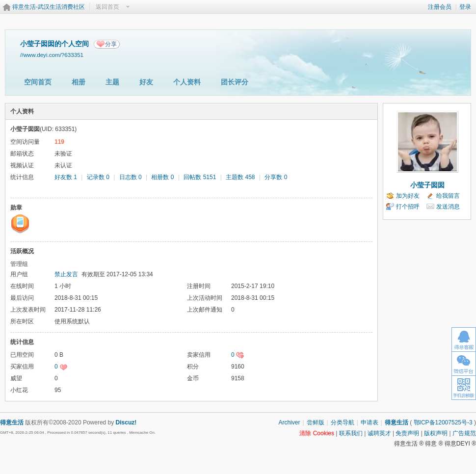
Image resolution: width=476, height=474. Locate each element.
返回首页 (107, 7)
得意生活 (397, 422)
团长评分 (235, 82)
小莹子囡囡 (427, 185)
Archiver (289, 422)
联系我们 (351, 433)
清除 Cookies (317, 433)
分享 (111, 44)
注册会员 (440, 7)
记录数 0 (98, 177)
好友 (146, 82)
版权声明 (436, 433)
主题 (112, 82)
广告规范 (464, 433)
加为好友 (408, 196)
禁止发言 (66, 274)
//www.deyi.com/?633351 (52, 55)
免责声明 (407, 433)
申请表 (370, 422)
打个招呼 (408, 207)
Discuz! (126, 422)
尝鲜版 (316, 422)
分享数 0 (276, 177)
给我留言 (448, 196)
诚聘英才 (379, 433)
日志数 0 (131, 177)
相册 (79, 82)
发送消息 (448, 207)
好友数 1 (66, 177)
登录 (465, 7)
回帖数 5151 (200, 177)
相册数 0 (162, 177)
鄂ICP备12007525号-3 (443, 422)
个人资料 (187, 82)
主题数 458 (240, 177)
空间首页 (38, 82)
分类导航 (343, 422)
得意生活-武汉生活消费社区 (49, 7)
